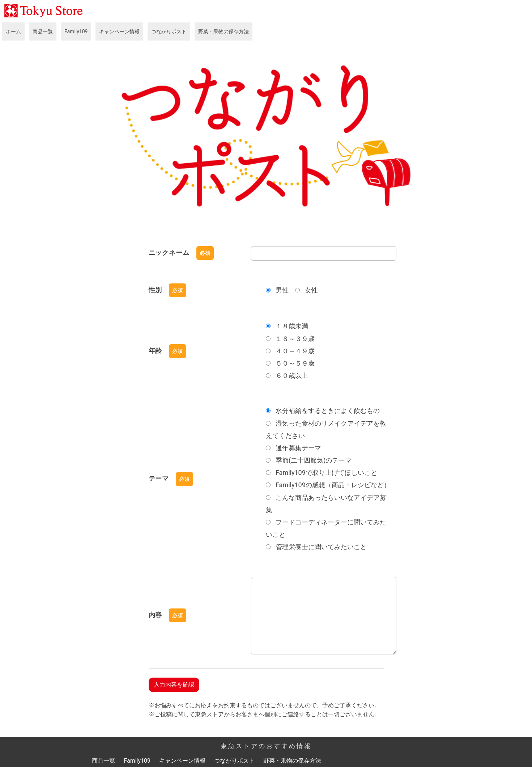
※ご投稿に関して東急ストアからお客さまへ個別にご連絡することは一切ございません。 (264, 714)
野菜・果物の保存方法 (224, 31)
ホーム (13, 31)
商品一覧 (43, 31)
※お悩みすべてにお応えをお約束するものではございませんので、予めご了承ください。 (264, 704)
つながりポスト (169, 31)
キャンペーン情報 (119, 31)
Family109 (76, 31)
